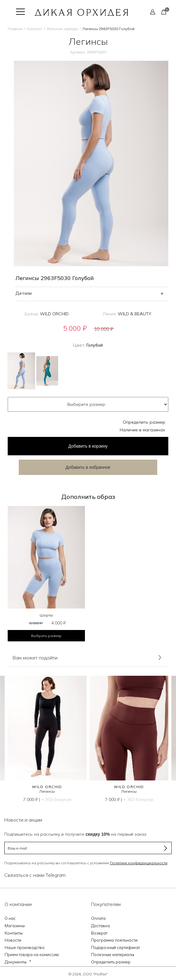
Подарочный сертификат (116, 947)
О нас (10, 918)
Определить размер (144, 422)
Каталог (35, 29)
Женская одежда (62, 29)
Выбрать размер (46, 636)
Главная (15, 29)
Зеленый (47, 371)
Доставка (100, 926)
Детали (24, 293)
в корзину (88, 446)
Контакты (14, 933)
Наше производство (25, 947)
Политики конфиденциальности (139, 863)
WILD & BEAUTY (135, 314)
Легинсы (47, 791)
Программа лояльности (114, 940)
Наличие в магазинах (142, 430)
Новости (13, 940)
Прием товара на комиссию (32, 955)
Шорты (46, 615)
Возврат (99, 933)
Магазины (15, 926)
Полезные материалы (113, 955)
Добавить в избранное (88, 467)
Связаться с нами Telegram (35, 875)
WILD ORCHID (54, 314)
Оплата (98, 918)
